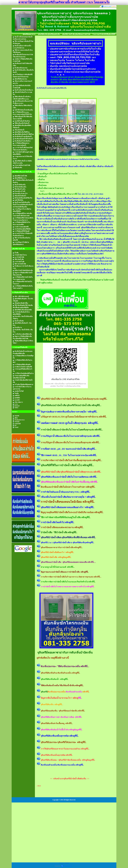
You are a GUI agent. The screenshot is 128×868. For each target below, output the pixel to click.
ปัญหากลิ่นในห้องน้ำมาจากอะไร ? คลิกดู (59, 698)
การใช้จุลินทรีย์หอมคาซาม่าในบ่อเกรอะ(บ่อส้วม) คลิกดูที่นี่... (65, 749)
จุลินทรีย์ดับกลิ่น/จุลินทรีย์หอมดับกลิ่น (49, 34)
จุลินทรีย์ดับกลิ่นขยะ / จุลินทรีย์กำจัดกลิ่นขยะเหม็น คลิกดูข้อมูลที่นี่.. (68, 760)
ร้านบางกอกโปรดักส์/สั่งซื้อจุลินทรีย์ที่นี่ (104, 34)
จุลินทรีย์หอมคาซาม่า (29, 34)
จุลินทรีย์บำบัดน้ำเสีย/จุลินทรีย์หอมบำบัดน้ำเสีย (76, 34)
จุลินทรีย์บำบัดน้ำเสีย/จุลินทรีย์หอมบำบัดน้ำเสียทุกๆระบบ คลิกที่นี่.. (71, 472)
